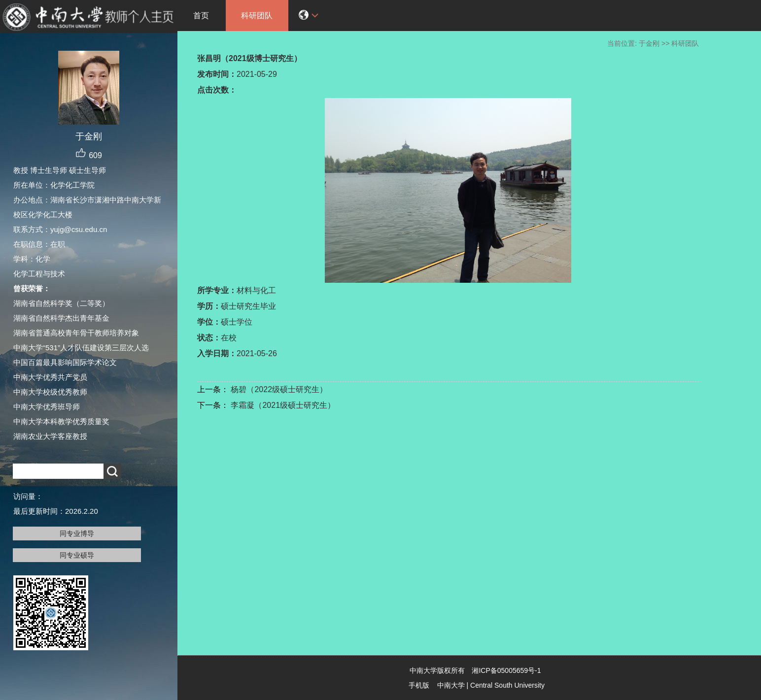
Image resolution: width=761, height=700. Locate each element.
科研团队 (257, 16)
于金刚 (649, 43)
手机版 (419, 685)
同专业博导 (77, 533)
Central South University (507, 685)
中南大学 (451, 685)
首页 (201, 16)
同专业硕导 (77, 555)
